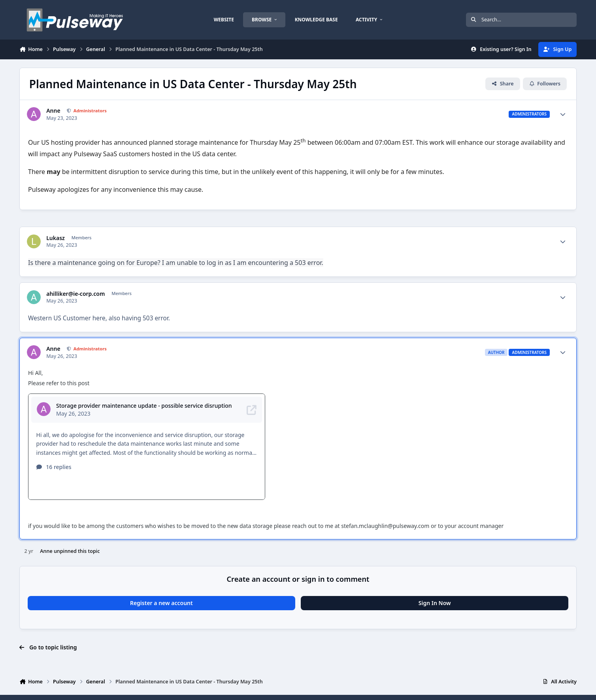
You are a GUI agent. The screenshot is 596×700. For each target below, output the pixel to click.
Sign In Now (435, 586)
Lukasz (56, 238)
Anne (53, 111)
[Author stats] (563, 114)
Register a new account (161, 586)
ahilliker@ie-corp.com (75, 294)
